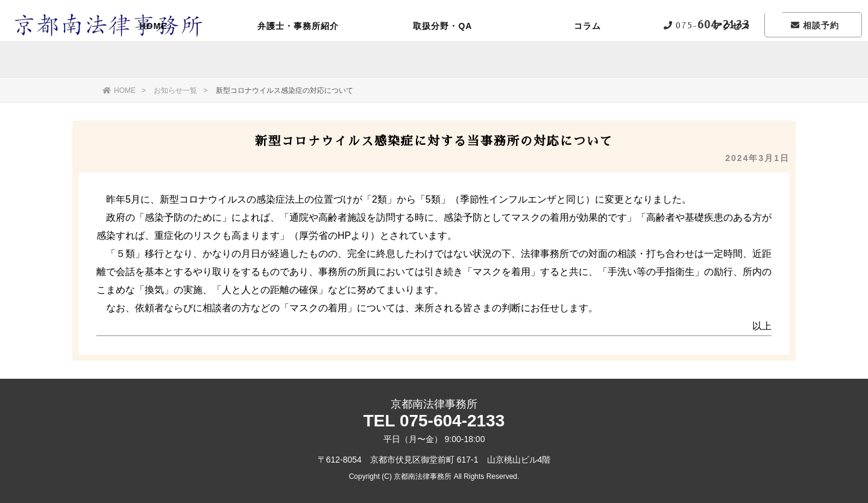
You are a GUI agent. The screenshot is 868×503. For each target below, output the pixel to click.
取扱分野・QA (442, 63)
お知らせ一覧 (175, 90)
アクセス (732, 63)
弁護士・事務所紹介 (298, 63)
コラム (587, 63)
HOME (153, 63)
